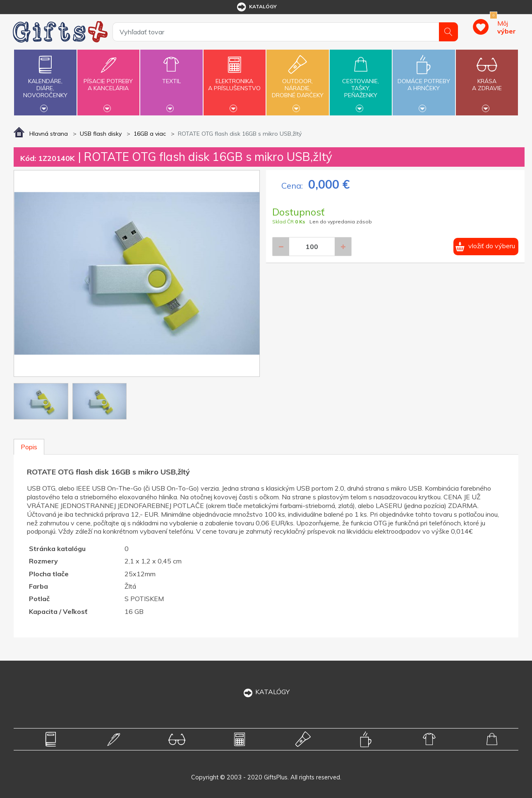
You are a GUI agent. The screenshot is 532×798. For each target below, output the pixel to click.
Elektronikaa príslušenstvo (235, 80)
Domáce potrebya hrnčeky (424, 80)
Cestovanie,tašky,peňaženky (361, 81)
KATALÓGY (266, 692)
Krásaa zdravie (487, 80)
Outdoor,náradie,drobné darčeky (297, 81)
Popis (29, 447)
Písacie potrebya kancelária (108, 80)
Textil (171, 76)
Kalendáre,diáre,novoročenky (45, 81)
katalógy (256, 7)
